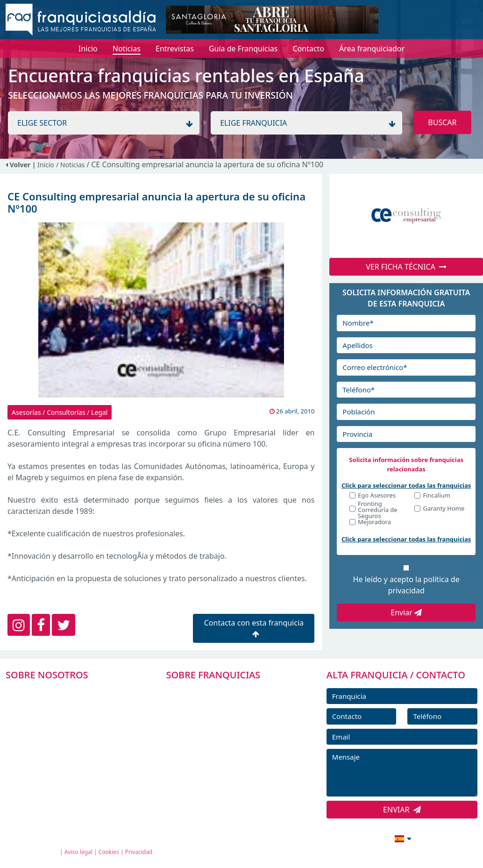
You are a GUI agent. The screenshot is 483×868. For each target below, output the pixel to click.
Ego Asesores (377, 496)
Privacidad (139, 852)
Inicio (46, 165)
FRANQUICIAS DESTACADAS (225, 733)
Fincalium (437, 496)
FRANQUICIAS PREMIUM (220, 691)
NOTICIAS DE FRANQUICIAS (225, 754)
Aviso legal (78, 852)
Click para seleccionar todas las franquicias (406, 485)
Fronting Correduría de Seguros (378, 510)
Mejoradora (374, 523)
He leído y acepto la (406, 585)
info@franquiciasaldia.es (322, 838)
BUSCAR (442, 122)
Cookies (109, 852)
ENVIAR (402, 810)
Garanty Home (444, 509)
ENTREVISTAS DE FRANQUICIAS (231, 776)
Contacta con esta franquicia (254, 628)
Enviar (406, 612)
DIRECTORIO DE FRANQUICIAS (231, 712)
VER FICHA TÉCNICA (406, 267)
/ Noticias (71, 165)
